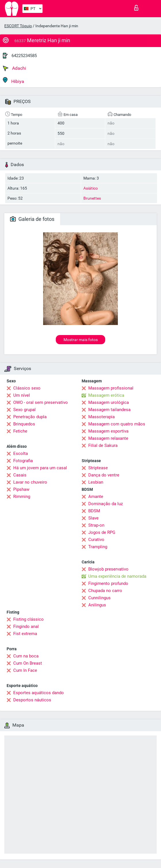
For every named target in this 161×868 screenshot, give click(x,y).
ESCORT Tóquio (18, 26)
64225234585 (24, 56)
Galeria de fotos (32, 219)
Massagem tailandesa (109, 410)
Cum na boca (26, 656)
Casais (20, 475)
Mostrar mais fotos (81, 340)
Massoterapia (101, 417)
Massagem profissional (111, 388)
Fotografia (23, 461)
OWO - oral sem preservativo (41, 402)
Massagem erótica (106, 395)
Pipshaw (21, 489)
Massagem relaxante (108, 438)
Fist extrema (25, 634)
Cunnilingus (99, 598)
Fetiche (20, 431)
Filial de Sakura (103, 445)
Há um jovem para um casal (40, 468)
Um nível (22, 395)
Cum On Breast (28, 663)
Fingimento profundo (108, 583)
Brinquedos (24, 424)
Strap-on (96, 525)
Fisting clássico (28, 619)
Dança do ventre (104, 475)
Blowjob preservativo (108, 569)
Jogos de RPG (102, 532)
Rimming (22, 497)
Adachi (15, 68)
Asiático (91, 188)
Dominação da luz (106, 504)
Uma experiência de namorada (117, 576)
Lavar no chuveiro (30, 482)
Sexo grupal (24, 410)
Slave (93, 518)
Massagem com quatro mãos (117, 424)
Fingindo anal (26, 626)
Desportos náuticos (32, 700)
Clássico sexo (27, 388)
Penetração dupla (30, 417)
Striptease (98, 468)
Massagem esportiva (108, 431)
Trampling (98, 547)
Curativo (96, 540)
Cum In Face (25, 670)
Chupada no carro (105, 591)
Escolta (21, 454)
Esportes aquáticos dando (39, 693)
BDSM (94, 511)
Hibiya (14, 80)
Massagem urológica (109, 402)
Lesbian (96, 482)
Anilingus (97, 605)
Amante (96, 497)
